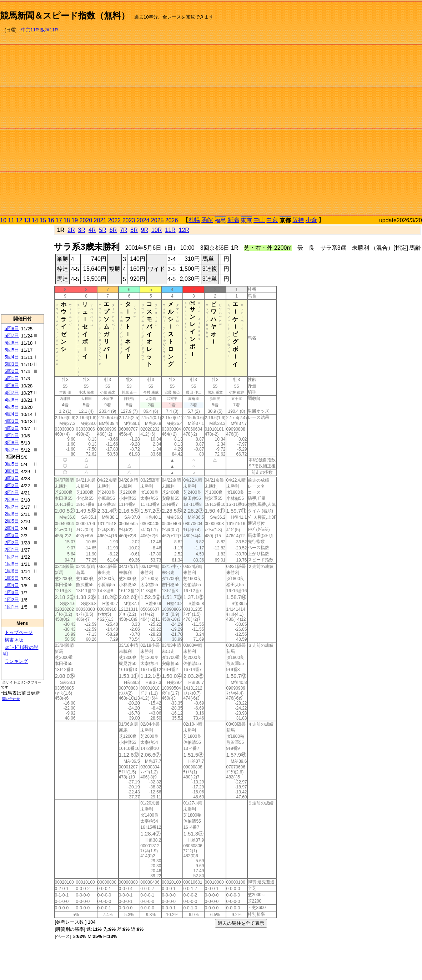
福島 (220, 220)
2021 (100, 220)
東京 (246, 220)
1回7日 (12, 557)
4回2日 (12, 428)
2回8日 (12, 500)
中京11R (30, 30)
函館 (207, 220)
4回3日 (12, 421)
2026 (172, 220)
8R (134, 230)
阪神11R (49, 30)
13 (27, 220)
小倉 (311, 220)
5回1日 (12, 378)
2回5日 (12, 521)
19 (75, 220)
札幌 (194, 220)
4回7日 (12, 393)
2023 (129, 220)
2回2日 (12, 542)
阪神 (298, 220)
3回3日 (12, 478)
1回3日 (12, 592)
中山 (259, 220)
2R (71, 230)
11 (11, 220)
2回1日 (12, 550)
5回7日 (12, 336)
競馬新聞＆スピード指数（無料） (65, 16)
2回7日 (12, 507)
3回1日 (12, 492)
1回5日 (12, 578)
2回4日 (12, 528)
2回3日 (12, 535)
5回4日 (12, 357)
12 (19, 220)
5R (102, 230)
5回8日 (12, 328)
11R (170, 230)
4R (92, 230)
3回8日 (12, 443)
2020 (86, 220)
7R (124, 230)
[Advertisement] (392, 109)
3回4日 (12, 471)
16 (51, 220)
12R (184, 230)
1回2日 (12, 600)
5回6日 (12, 343)
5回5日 (12, 350)
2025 (157, 220)
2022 (115, 220)
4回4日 (12, 414)
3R (82, 230)
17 (59, 220)
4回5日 (12, 407)
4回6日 (12, 400)
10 (3, 220)
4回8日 (12, 385)
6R (113, 230)
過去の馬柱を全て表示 (241, 923)
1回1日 (12, 607)
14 (35, 220)
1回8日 (12, 564)
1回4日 (12, 585)
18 (67, 220)
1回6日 (12, 571)
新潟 (233, 220)
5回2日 (12, 371)
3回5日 (12, 464)
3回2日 (12, 485)
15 (43, 220)
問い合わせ (11, 699)
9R (145, 230)
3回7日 (12, 450)
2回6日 (12, 514)
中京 (272, 220)
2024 (143, 220)
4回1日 (12, 435)
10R (157, 230)
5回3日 (12, 364)
